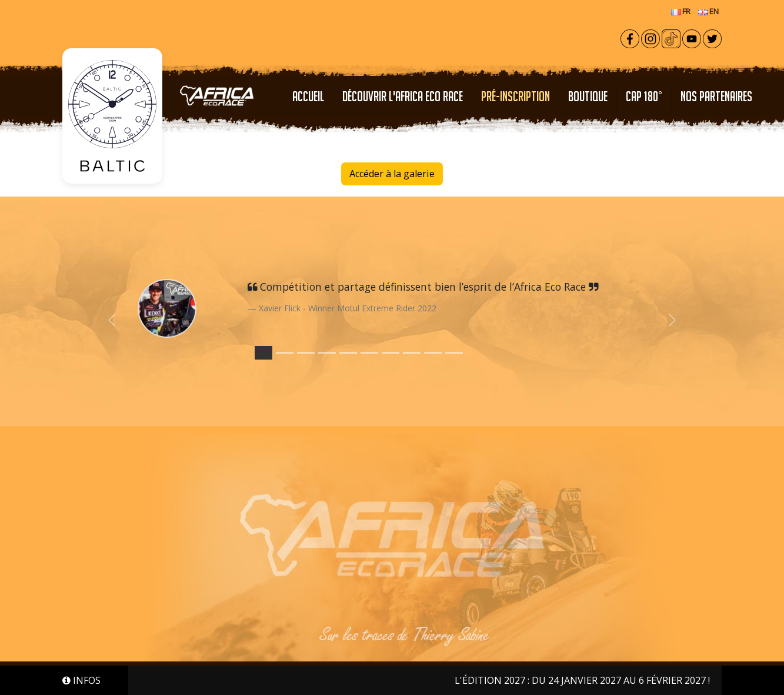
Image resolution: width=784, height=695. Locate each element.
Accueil (308, 96)
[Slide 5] (369, 353)
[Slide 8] (433, 353)
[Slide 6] (391, 353)
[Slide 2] (306, 353)
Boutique (588, 96)
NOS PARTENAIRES (716, 96)
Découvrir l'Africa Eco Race (403, 96)
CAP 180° (644, 96)
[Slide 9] (454, 353)
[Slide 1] (285, 353)
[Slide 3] (327, 353)
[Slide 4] (348, 353)
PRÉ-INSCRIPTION (516, 96)
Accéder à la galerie (392, 174)
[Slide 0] (263, 353)
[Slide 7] (412, 353)
